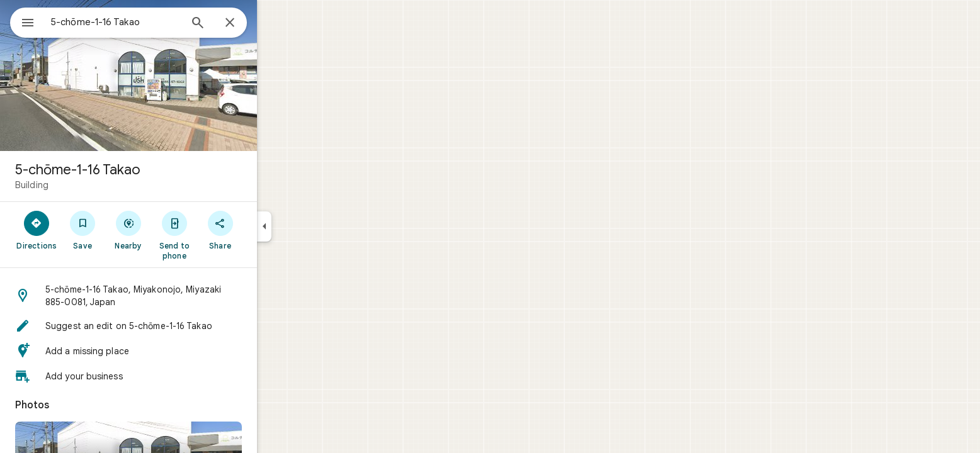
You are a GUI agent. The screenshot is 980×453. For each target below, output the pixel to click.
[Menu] (23, 21)
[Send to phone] (219, 235)
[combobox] (148, 22)
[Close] (275, 23)
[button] (174, 296)
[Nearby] (174, 230)
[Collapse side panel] (310, 226)
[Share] (265, 230)
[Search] (243, 24)
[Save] (128, 230)
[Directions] (82, 230)
